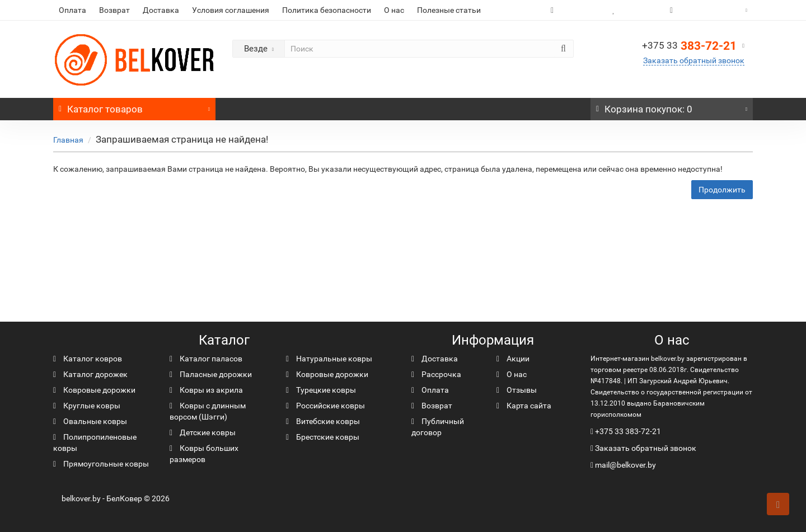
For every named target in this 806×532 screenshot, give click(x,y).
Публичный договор (438, 427)
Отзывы (517, 390)
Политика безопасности (327, 10)
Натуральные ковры (329, 359)
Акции (513, 359)
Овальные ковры (90, 421)
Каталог (134, 106)
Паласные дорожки (211, 374)
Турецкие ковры (321, 390)
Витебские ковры (323, 421)
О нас (394, 10)
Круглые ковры (87, 406)
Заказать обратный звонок (694, 60)
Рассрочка (436, 374)
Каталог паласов (206, 359)
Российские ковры (325, 406)
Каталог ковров (88, 359)
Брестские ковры (323, 437)
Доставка (161, 10)
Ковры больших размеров (204, 454)
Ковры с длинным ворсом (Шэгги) (208, 411)
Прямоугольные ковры (101, 464)
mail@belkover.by (623, 465)
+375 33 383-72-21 (628, 431)
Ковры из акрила (206, 390)
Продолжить (722, 190)
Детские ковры (203, 432)
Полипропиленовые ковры (95, 442)
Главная (68, 140)
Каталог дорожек (90, 374)
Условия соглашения (231, 10)
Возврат (114, 10)
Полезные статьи (449, 10)
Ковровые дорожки (94, 390)
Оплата (72, 10)
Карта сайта (524, 406)
